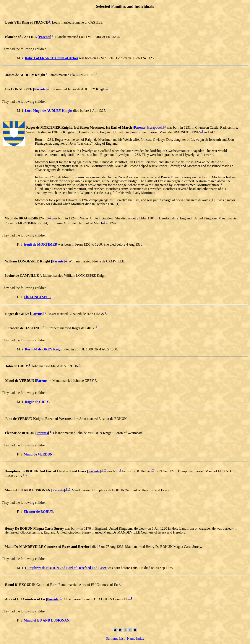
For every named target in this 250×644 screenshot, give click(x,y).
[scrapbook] (155, 127)
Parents (44, 37)
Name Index (136, 638)
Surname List (115, 638)
